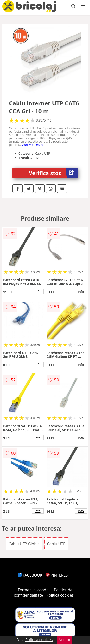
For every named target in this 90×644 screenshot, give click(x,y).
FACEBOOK (30, 575)
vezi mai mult (32, 145)
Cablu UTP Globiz (24, 544)
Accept (65, 640)
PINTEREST (58, 575)
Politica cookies (60, 595)
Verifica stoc (53, 173)
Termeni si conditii (34, 590)
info (38, 292)
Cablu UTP (56, 544)
